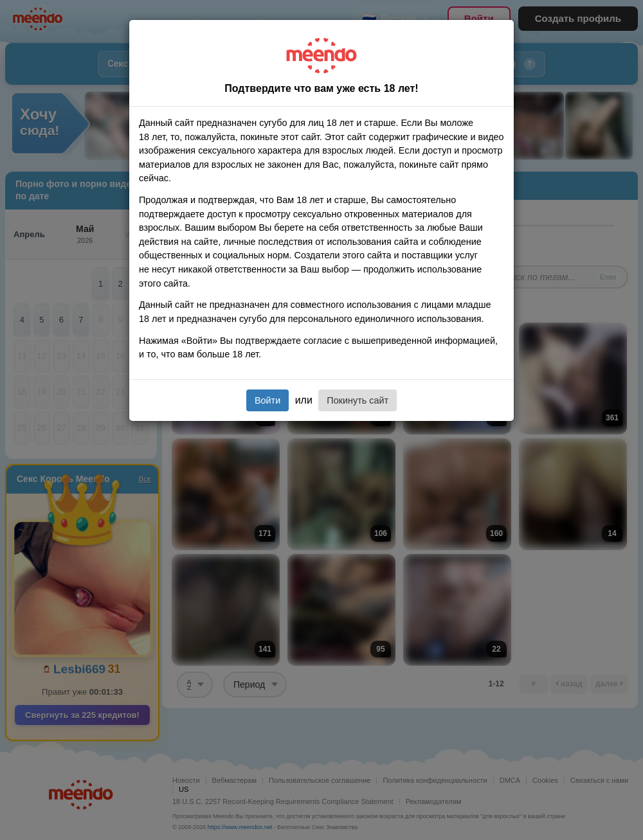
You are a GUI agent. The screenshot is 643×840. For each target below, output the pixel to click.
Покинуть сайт (358, 400)
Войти (267, 400)
